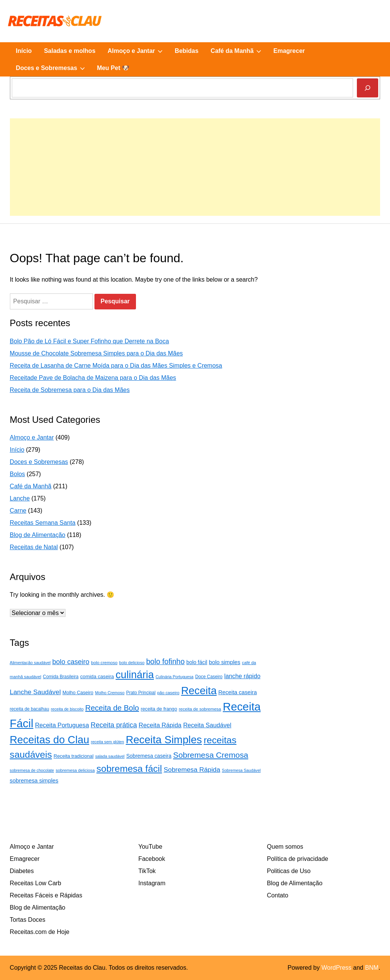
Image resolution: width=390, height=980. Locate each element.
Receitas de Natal (34, 547)
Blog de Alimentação (38, 535)
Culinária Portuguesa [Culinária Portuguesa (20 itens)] (174, 677)
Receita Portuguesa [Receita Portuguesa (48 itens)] (62, 725)
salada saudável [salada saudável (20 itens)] (110, 756)
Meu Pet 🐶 (113, 68)
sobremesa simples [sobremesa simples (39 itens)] (34, 781)
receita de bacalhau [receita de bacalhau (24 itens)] (30, 709)
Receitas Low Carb (36, 883)
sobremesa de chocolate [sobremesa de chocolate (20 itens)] (32, 770)
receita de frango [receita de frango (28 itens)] (159, 709)
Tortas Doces (28, 920)
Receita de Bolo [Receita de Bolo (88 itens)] (112, 708)
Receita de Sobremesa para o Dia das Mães (70, 390)
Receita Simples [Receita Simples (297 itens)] (164, 740)
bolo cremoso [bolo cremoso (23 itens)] (104, 663)
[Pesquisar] (368, 88)
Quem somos (285, 847)
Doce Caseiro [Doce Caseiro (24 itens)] (209, 677)
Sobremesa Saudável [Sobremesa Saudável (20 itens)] (241, 770)
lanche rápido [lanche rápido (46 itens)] (242, 676)
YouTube (150, 847)
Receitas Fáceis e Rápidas (46, 895)
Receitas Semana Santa (43, 523)
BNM (372, 968)
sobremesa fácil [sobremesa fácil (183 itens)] (129, 769)
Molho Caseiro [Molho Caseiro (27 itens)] (78, 693)
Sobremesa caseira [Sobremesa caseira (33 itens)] (149, 756)
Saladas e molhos (70, 51)
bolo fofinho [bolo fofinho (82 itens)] (165, 661)
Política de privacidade (298, 859)
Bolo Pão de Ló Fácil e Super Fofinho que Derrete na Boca (90, 341)
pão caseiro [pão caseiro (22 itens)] (168, 693)
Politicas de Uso (289, 871)
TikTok (147, 871)
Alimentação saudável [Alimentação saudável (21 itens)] (30, 663)
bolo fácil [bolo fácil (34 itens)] (197, 662)
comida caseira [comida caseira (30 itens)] (97, 676)
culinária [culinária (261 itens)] (135, 675)
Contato (278, 895)
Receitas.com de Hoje (40, 932)
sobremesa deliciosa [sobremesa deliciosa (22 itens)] (75, 770)
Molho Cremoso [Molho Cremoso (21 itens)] (110, 693)
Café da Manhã (239, 51)
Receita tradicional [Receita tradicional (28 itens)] (74, 756)
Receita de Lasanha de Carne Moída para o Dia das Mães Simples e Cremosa (116, 366)
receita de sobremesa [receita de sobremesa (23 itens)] (200, 709)
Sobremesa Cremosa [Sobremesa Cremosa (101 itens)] (211, 755)
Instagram (152, 883)
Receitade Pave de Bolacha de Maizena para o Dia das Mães (93, 378)
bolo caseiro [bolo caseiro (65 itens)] (71, 662)
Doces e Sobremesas (54, 68)
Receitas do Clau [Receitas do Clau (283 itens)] (50, 740)
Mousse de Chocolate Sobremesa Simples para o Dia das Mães (96, 353)
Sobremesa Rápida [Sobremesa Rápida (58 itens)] (192, 770)
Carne (18, 511)
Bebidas (187, 51)
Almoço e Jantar (138, 51)
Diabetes (22, 871)
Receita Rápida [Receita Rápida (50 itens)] (160, 725)
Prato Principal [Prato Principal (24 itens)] (141, 693)
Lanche (20, 498)
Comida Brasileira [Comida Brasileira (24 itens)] (61, 677)
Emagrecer (289, 51)
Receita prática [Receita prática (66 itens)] (114, 725)
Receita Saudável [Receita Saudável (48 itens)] (207, 725)
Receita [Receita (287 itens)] (199, 691)
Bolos (18, 474)
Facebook (152, 859)
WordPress (336, 968)
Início (24, 51)
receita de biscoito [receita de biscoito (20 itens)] (67, 709)
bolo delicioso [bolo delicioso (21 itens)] (132, 663)
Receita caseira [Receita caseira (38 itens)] (237, 692)
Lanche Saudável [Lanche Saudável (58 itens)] (35, 692)
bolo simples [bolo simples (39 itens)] (225, 662)
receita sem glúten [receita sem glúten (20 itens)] (108, 742)
